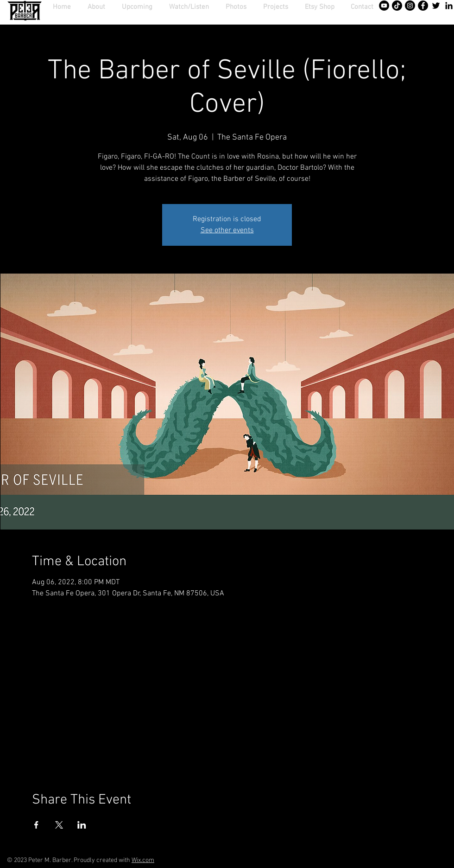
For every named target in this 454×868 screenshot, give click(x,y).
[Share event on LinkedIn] (82, 825)
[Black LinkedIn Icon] (449, 6)
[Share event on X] (59, 825)
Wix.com (143, 860)
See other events (227, 230)
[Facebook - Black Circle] (423, 6)
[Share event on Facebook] (36, 825)
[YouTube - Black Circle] (384, 6)
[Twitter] (436, 6)
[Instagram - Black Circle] (410, 6)
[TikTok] (397, 6)
